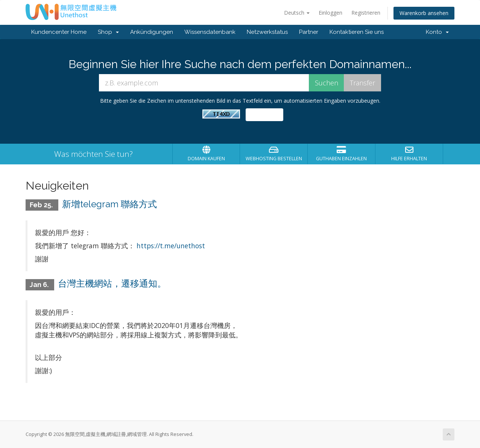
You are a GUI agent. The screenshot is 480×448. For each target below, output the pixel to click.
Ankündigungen (152, 32)
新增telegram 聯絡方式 (109, 204)
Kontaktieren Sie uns (357, 32)
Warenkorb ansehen (424, 13)
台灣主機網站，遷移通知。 (112, 283)
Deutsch (297, 13)
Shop (108, 32)
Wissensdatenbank (210, 32)
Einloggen (330, 13)
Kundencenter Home (59, 32)
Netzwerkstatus (267, 32)
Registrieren (366, 13)
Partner (309, 32)
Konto (437, 32)
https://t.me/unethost (171, 246)
